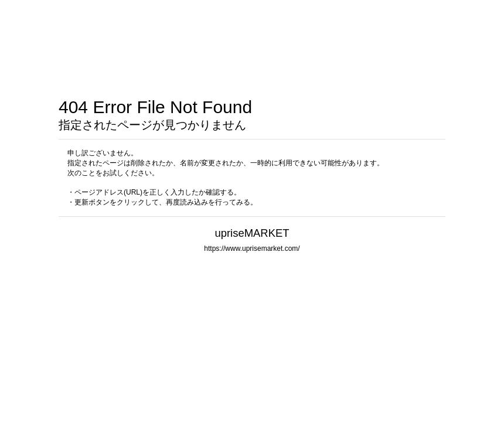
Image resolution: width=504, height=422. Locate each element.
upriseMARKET (252, 233)
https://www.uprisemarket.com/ (252, 249)
